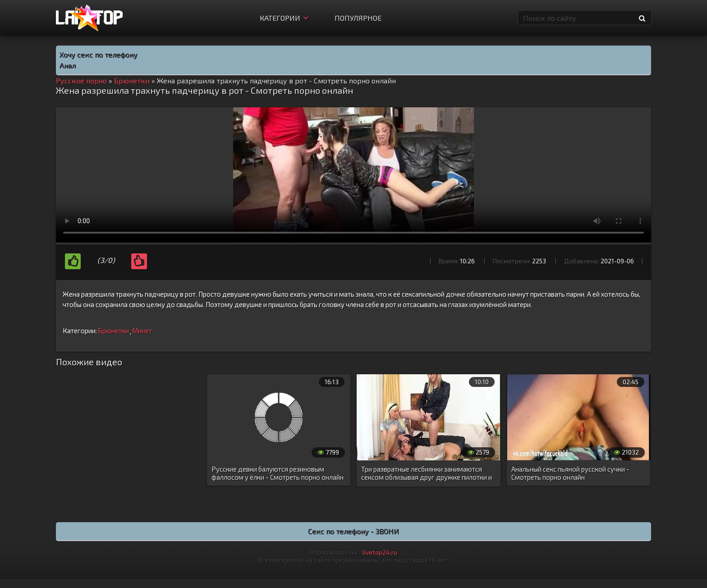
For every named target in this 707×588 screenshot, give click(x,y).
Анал (68, 65)
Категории (284, 18)
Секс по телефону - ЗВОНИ (353, 531)
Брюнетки (113, 331)
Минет (142, 331)
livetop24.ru (380, 552)
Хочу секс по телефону (99, 54)
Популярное (358, 18)
